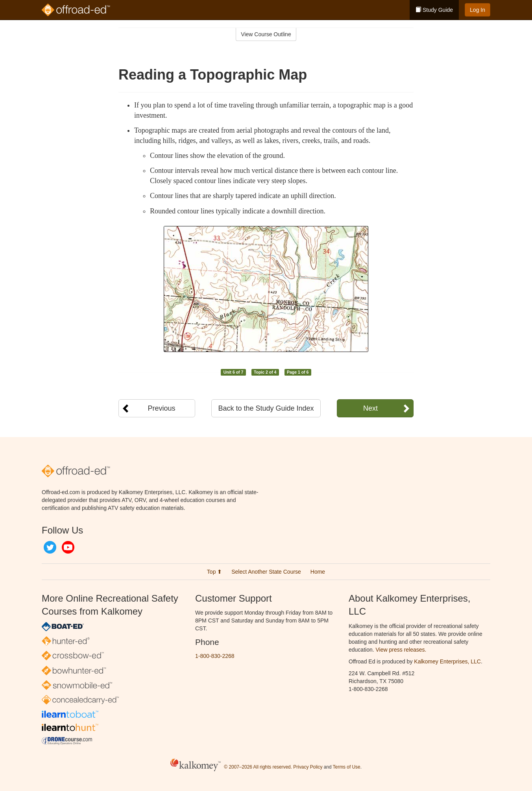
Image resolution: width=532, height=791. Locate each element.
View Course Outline (266, 34)
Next (370, 408)
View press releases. (401, 650)
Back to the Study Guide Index (266, 408)
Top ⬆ (214, 572)
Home (318, 572)
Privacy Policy (308, 767)
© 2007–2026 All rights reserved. (258, 767)
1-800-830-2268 (215, 656)
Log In (478, 10)
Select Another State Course (266, 572)
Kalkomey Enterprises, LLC (447, 661)
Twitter (50, 547)
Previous (161, 408)
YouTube (68, 547)
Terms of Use (347, 767)
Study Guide (434, 10)
